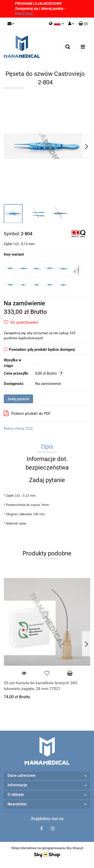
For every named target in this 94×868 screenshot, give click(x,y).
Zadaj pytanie (18, 399)
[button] (83, 24)
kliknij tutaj (24, 14)
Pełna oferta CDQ (18, 429)
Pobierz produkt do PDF (27, 413)
